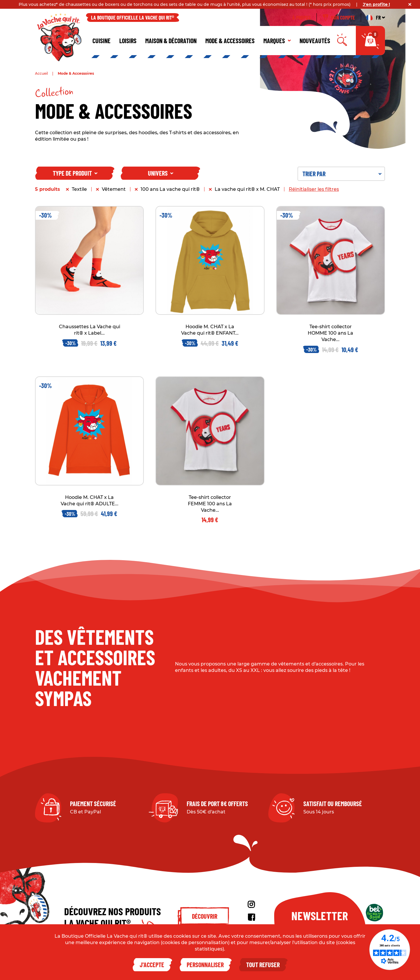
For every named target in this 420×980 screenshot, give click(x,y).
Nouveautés (315, 41)
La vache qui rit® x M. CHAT (247, 189)
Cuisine (101, 41)
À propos (301, 18)
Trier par (342, 174)
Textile (79, 189)
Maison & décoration (171, 41)
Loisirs (128, 41)
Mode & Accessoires (230, 41)
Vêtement (114, 189)
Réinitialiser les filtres (314, 189)
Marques (277, 41)
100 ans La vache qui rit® (170, 189)
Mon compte (339, 18)
